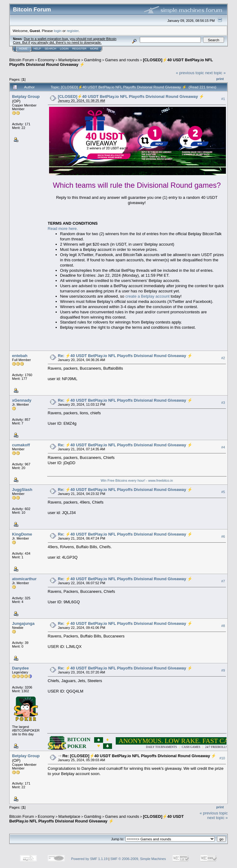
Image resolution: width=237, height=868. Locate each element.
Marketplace (69, 60)
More (94, 49)
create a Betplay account (147, 296)
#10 (222, 758)
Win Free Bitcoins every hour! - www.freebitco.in (137, 480)
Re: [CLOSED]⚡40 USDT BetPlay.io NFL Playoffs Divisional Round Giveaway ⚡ (139, 756)
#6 (223, 536)
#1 (223, 99)
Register (79, 49)
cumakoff (21, 445)
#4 (223, 447)
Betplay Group (26, 96)
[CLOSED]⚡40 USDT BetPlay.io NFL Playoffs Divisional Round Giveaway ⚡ (131, 96)
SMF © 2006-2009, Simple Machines (138, 859)
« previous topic (190, 73)
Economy (46, 60)
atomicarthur (24, 579)
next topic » (216, 73)
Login (64, 49)
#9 (223, 670)
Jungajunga (23, 623)
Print (220, 79)
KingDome (22, 534)
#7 (223, 581)
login (58, 31)
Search (51, 49)
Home (23, 49)
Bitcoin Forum (22, 60)
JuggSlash (22, 490)
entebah (20, 356)
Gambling (93, 60)
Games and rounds (122, 60)
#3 (223, 403)
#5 (223, 492)
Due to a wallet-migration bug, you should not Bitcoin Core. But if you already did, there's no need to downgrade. (65, 41)
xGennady (22, 400)
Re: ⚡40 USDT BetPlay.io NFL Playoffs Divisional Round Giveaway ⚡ (125, 356)
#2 (223, 358)
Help (37, 49)
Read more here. (63, 229)
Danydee (20, 668)
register (73, 31)
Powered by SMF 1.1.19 (89, 859)
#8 (223, 626)
